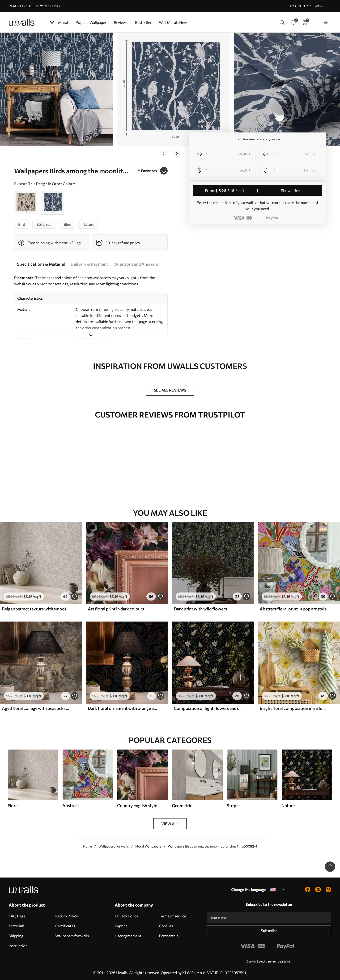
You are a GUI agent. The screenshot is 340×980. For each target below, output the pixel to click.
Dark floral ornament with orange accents (122, 707)
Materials (17, 924)
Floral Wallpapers (148, 845)
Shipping (16, 934)
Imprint (121, 924)
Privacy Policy (126, 914)
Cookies (166, 924)
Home (87, 845)
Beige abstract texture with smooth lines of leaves (36, 607)
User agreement (128, 934)
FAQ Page (17, 914)
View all (170, 822)
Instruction (18, 944)
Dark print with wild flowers (200, 607)
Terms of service (172, 914)
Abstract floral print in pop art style (293, 607)
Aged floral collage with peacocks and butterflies (36, 707)
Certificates (65, 924)
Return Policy (67, 914)
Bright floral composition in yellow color (294, 707)
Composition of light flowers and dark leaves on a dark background (208, 707)
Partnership (169, 934)
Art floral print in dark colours (116, 607)
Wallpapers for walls (114, 845)
